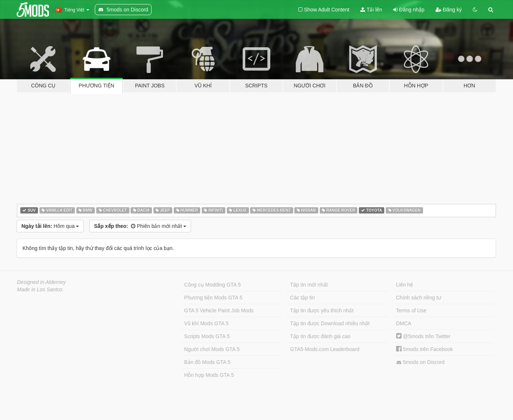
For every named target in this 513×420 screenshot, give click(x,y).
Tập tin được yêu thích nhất (322, 310)
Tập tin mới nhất (309, 285)
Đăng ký (449, 10)
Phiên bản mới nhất (140, 226)
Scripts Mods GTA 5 (207, 336)
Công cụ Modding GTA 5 (212, 285)
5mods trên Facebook (424, 349)
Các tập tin (303, 298)
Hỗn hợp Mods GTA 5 (209, 375)
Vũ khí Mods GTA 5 (206, 323)
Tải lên (371, 10)
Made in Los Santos (40, 289)
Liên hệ (405, 285)
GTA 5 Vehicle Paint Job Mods (219, 310)
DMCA (404, 323)
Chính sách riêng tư (419, 298)
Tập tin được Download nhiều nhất (330, 323)
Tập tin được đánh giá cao (320, 336)
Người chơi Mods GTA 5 (212, 349)
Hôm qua (50, 226)
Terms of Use (411, 310)
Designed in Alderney (41, 282)
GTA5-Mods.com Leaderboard (325, 349)
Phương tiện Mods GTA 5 (213, 298)
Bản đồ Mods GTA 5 (207, 362)
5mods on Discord (420, 362)
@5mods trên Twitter (423, 336)
